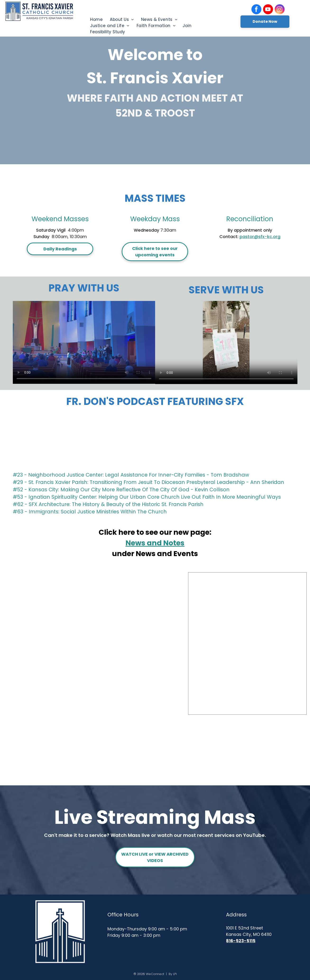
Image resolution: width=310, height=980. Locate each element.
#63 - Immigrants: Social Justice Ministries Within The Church (90, 512)
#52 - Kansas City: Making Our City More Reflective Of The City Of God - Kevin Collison (121, 490)
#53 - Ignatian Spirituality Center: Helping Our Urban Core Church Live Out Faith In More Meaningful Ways (147, 497)
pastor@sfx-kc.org (260, 237)
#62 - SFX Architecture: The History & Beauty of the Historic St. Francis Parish (108, 504)
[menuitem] (96, 19)
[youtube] (268, 10)
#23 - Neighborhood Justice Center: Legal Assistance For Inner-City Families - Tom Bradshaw (131, 475)
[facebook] (256, 10)
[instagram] (280, 10)
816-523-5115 (241, 941)
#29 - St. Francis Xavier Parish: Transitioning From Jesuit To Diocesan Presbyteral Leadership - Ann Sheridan (148, 482)
